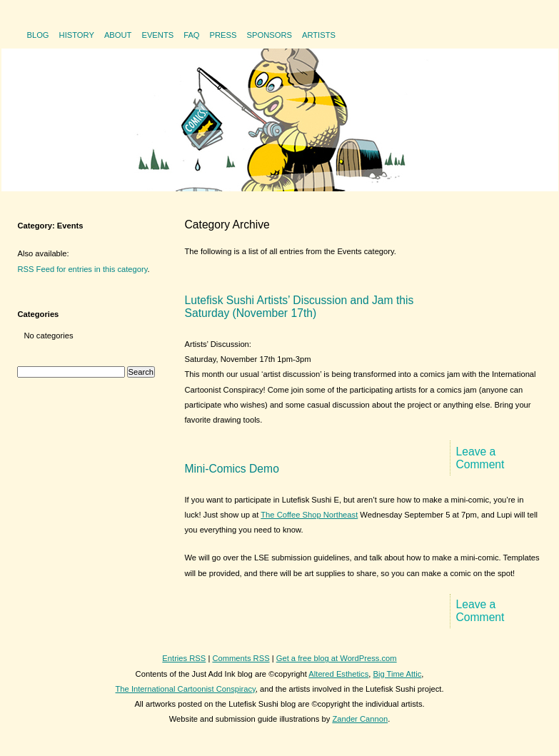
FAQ (191, 35)
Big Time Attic (398, 674)
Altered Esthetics (338, 674)
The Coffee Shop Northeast (309, 515)
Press (223, 35)
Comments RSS (241, 658)
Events (157, 35)
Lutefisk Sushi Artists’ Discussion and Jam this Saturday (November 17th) (299, 307)
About (118, 35)
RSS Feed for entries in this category (83, 269)
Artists (319, 35)
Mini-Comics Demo (232, 469)
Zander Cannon (360, 719)
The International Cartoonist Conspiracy (186, 689)
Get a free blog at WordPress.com (337, 658)
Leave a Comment (480, 458)
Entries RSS (184, 658)
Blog (37, 35)
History (77, 35)
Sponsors (270, 35)
